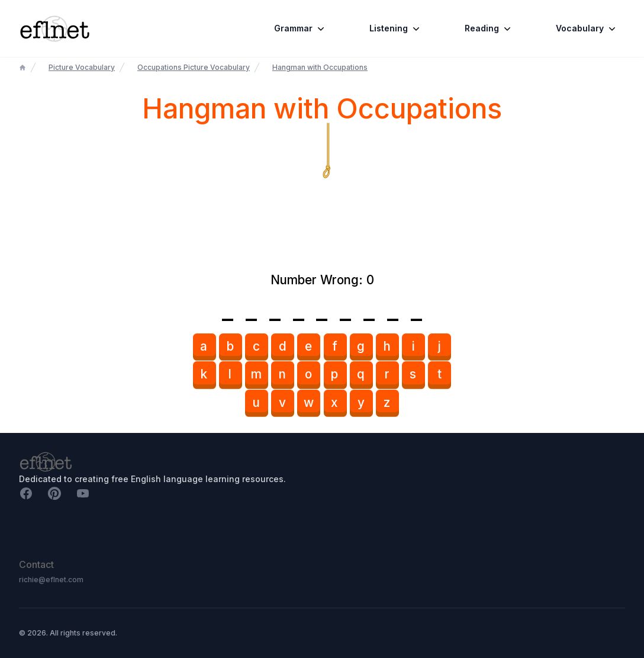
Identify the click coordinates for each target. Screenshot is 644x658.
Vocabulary (587, 28)
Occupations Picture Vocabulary (194, 67)
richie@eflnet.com (51, 580)
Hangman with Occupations (320, 67)
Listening (396, 28)
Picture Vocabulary (82, 67)
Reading (489, 28)
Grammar (300, 28)
